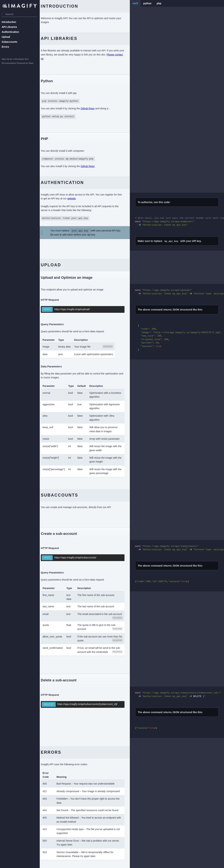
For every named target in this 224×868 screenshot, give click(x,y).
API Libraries (10, 27)
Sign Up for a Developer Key (16, 59)
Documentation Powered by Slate (19, 63)
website (82, 198)
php (162, 3)
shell (138, 3)
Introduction (10, 22)
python (150, 3)
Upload (7, 37)
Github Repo (93, 108)
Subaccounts (10, 42)
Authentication (11, 32)
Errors (6, 47)
